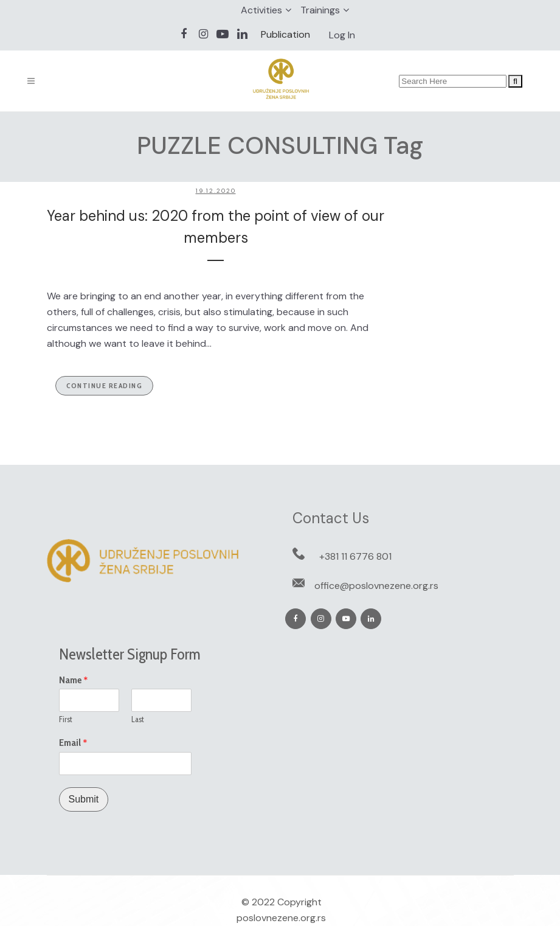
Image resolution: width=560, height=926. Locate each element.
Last (138, 719)
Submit (84, 799)
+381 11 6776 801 (355, 556)
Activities (261, 10)
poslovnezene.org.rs (281, 918)
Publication (285, 34)
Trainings (320, 10)
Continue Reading (104, 385)
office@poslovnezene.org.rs (376, 586)
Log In (342, 35)
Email (73, 743)
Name (74, 680)
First (66, 719)
